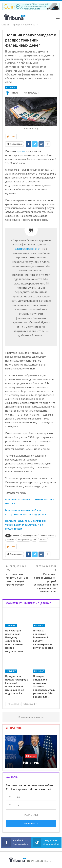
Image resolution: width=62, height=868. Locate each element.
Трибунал (31, 756)
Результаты (31, 815)
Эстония (43, 540)
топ (34, 540)
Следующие (30, 704)
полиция (10, 540)
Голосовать (31, 824)
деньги (16, 536)
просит (21, 151)
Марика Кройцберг (30, 536)
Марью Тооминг (48, 536)
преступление (23, 540)
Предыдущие (13, 704)
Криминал (11, 88)
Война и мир (31, 763)
